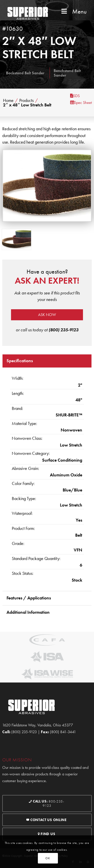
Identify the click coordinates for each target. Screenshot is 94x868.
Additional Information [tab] (28, 612)
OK (48, 858)
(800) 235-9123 (64, 330)
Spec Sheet (81, 103)
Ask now (47, 315)
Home (8, 100)
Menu (73, 11)
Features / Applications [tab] (29, 598)
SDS (75, 96)
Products (26, 100)
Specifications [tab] (20, 361)
